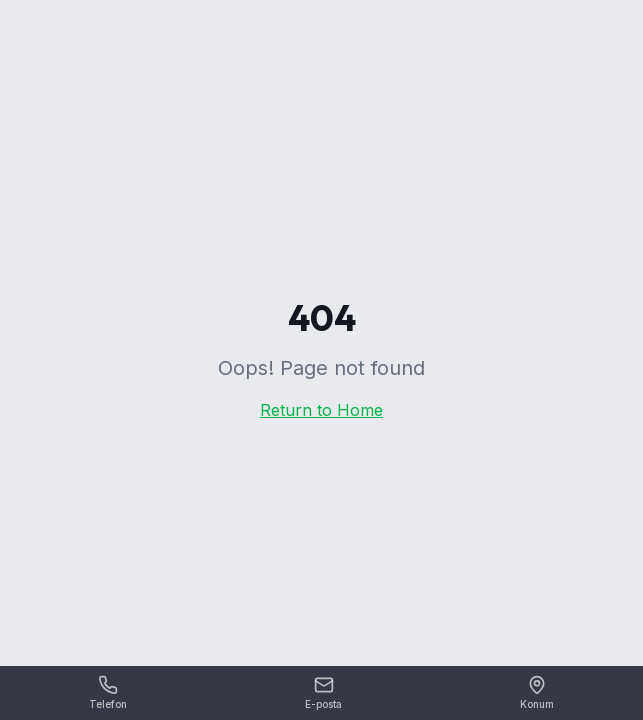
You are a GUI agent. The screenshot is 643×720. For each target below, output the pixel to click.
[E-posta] (323, 693)
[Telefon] (108, 693)
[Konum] (537, 693)
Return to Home (321, 410)
